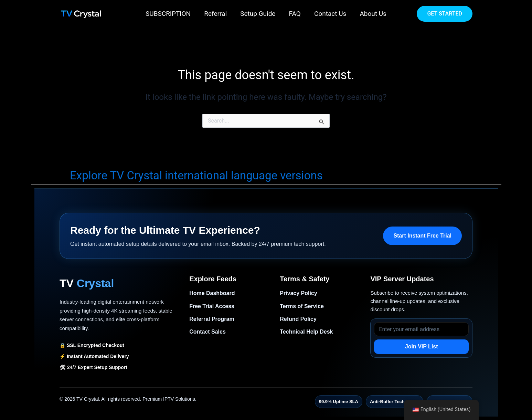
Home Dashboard (212, 293)
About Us (372, 14)
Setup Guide (258, 14)
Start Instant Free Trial (422, 236)
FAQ (295, 14)
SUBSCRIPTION (169, 14)
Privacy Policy (299, 293)
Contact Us (329, 14)
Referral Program (212, 319)
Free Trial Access (212, 306)
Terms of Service (302, 306)
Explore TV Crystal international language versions (196, 175)
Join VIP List (422, 346)
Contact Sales (208, 332)
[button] (445, 14)
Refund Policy (298, 319)
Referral (216, 14)
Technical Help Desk (306, 332)
